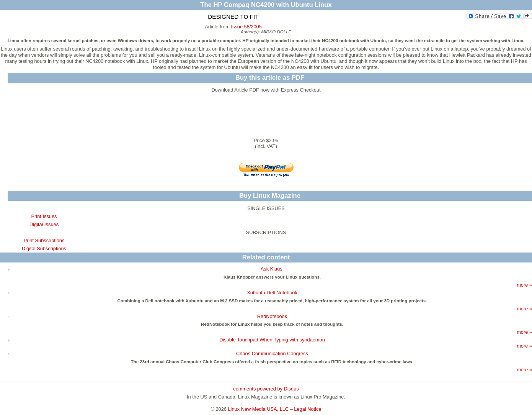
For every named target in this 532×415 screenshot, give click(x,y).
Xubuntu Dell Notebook (272, 293)
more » (524, 285)
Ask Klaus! (272, 269)
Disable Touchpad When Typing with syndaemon (272, 340)
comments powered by (266, 389)
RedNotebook (272, 316)
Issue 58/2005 (246, 27)
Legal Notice (308, 409)
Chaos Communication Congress (272, 353)
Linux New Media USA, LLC (259, 409)
